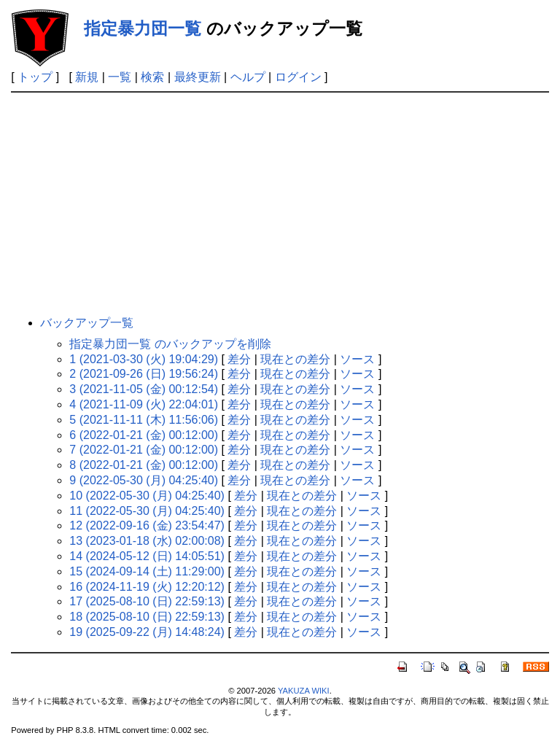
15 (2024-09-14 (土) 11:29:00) (147, 571)
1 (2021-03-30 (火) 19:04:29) (144, 359)
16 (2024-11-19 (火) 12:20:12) (147, 587)
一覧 (120, 77)
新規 (87, 77)
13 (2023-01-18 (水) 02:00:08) (147, 541)
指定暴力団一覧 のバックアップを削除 (170, 344)
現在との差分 (295, 359)
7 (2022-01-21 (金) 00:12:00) (144, 450)
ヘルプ (248, 77)
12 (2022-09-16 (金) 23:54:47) (147, 525)
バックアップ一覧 (87, 323)
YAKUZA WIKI (304, 691)
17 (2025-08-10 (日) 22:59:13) (147, 601)
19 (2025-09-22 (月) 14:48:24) (147, 632)
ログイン (298, 77)
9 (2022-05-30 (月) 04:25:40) (144, 480)
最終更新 (198, 77)
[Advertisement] (280, 202)
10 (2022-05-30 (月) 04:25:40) (147, 496)
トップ (35, 77)
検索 (152, 77)
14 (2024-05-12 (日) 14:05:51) (147, 556)
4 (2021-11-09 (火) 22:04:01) (144, 404)
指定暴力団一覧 (143, 28)
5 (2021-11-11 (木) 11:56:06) (144, 420)
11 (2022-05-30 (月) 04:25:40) (147, 511)
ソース (357, 359)
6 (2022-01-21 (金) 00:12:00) (144, 435)
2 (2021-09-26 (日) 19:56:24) (144, 374)
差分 (239, 359)
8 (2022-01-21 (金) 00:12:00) (144, 465)
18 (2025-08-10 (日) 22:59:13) (147, 617)
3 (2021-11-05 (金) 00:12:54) (144, 389)
